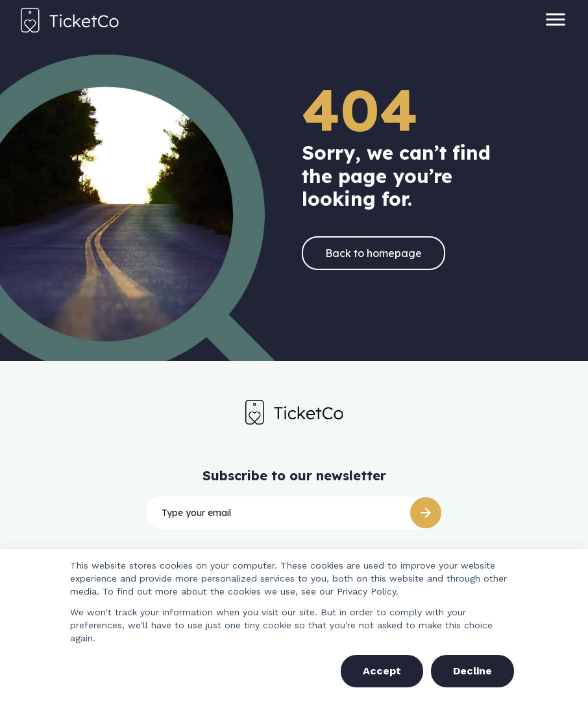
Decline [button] (472, 671)
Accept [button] (382, 671)
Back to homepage (374, 253)
